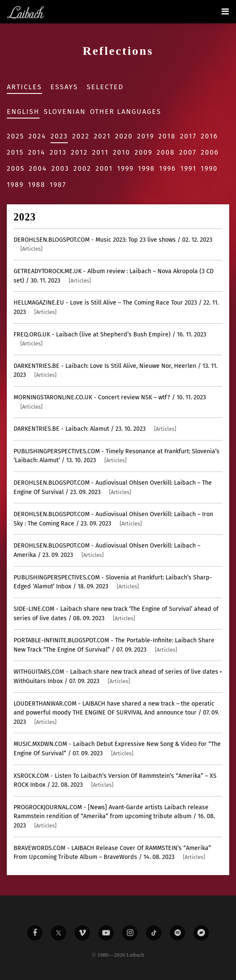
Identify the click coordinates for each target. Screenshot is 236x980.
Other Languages (126, 112)
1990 (209, 168)
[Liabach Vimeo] (82, 933)
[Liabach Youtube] (106, 933)
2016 (209, 136)
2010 (122, 152)
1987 (58, 185)
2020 (124, 136)
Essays (64, 87)
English (23, 112)
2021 (102, 136)
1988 (37, 185)
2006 (210, 152)
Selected (105, 87)
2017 (188, 136)
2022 (81, 136)
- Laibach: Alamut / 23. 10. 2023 (95, 429)
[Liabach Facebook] (35, 933)
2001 (104, 168)
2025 (15, 136)
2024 (37, 136)
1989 (15, 185)
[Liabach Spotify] (177, 933)
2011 (100, 152)
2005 (16, 168)
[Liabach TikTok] (154, 933)
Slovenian (65, 112)
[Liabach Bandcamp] (201, 933)
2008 (166, 152)
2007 (188, 152)
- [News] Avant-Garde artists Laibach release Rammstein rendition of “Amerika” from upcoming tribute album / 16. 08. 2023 (114, 816)
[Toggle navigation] (225, 11)
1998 (146, 168)
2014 (37, 152)
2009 (143, 152)
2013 (58, 152)
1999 (125, 168)
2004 (38, 168)
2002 (82, 168)
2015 (15, 152)
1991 (188, 168)
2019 (146, 136)
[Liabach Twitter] (59, 933)
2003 (60, 168)
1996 (168, 168)
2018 (167, 136)
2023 (59, 136)
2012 (79, 152)
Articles (24, 87)
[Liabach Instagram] (130, 933)
